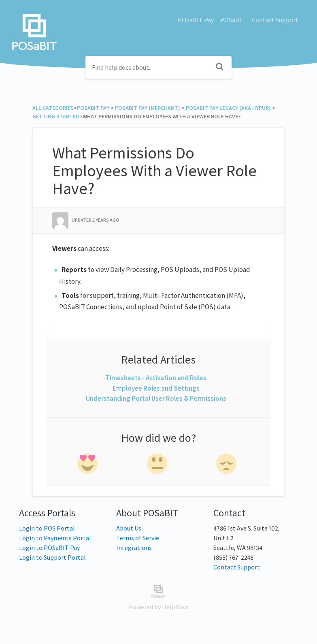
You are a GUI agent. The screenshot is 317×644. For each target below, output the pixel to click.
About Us (129, 528)
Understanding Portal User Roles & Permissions (156, 398)
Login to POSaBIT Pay (49, 548)
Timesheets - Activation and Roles (156, 378)
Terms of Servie (138, 538)
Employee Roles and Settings (156, 388)
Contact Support (275, 20)
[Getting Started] (56, 116)
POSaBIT (233, 20)
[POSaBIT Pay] (93, 108)
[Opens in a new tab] (158, 591)
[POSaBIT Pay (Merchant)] (148, 108)
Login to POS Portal (47, 528)
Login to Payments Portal (55, 538)
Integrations (134, 548)
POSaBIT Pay (196, 20)
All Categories (53, 108)
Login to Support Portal (52, 557)
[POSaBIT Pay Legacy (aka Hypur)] (228, 108)
